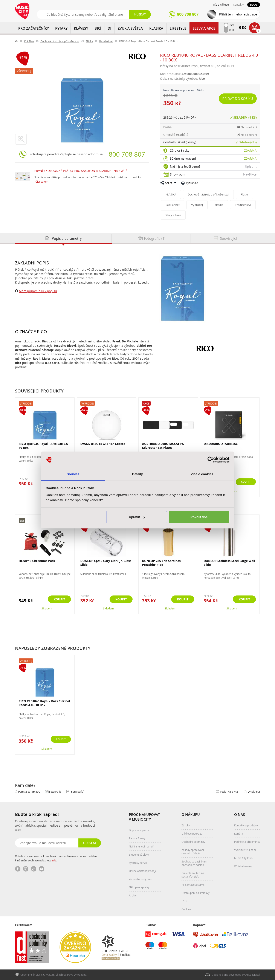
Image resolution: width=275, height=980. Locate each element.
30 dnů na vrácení (183, 158)
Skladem (47, 608)
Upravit (137, 517)
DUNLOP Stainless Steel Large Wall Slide (229, 563)
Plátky (89, 41)
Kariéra (239, 833)
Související (77, 792)
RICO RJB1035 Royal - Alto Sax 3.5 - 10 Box (44, 446)
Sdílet (169, 183)
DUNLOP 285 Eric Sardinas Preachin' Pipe (161, 563)
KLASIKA (156, 28)
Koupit (244, 482)
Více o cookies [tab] (202, 474)
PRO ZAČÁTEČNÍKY (34, 28)
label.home (17, 41)
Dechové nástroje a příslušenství (60, 41)
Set (22, 521)
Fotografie (55, 792)
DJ (109, 28)
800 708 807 (127, 154)
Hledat (140, 14)
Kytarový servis (138, 863)
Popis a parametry (29, 792)
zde (54, 860)
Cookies (186, 909)
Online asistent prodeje (143, 871)
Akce (146, 403)
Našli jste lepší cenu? (185, 166)
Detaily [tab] (137, 474)
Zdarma (250, 150)
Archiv (133, 895)
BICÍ (98, 28)
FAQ (184, 901)
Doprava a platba (139, 830)
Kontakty (238, 5)
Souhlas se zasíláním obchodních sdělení (194, 863)
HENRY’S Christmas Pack (37, 561)
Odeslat (89, 843)
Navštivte (250, 174)
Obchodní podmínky (193, 842)
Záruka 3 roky (180, 150)
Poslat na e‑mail (230, 792)
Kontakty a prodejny (246, 825)
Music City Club (243, 858)
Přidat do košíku (238, 99)
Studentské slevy (139, 855)
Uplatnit (251, 166)
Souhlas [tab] (73, 474)
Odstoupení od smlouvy (196, 893)
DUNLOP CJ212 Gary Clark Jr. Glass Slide (106, 563)
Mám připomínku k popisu (38, 291)
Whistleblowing (243, 866)
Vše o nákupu (221, 5)
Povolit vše (199, 517)
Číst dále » (42, 182)
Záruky (186, 825)
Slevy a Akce (204, 28)
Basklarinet (106, 41)
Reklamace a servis (193, 885)
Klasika (220, 205)
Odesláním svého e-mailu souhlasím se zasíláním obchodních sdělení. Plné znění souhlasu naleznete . (57, 858)
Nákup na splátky (139, 887)
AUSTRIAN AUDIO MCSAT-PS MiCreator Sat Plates (163, 446)
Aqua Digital (253, 975)
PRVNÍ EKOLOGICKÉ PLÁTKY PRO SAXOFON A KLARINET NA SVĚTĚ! (81, 171)
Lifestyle (178, 28)
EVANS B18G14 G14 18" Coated (103, 444)
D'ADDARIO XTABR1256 (221, 444)
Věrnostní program (140, 879)
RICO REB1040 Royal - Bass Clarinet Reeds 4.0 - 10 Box (44, 703)
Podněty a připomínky (247, 842)
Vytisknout (192, 183)
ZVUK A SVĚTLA (130, 28)
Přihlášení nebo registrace (238, 14)
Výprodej (24, 71)
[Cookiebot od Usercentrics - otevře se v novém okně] (211, 460)
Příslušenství (244, 205)
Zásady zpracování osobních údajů (193, 852)
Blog (254, 5)
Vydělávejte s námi (245, 850)
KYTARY (61, 28)
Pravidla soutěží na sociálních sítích (193, 875)
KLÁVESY (81, 28)
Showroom (178, 174)
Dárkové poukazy (192, 833)
